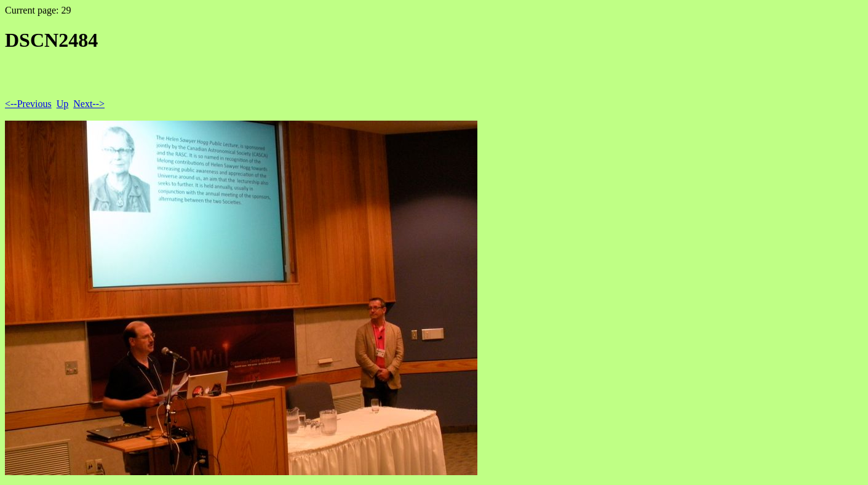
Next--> (89, 104)
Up (63, 104)
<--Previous (28, 104)
